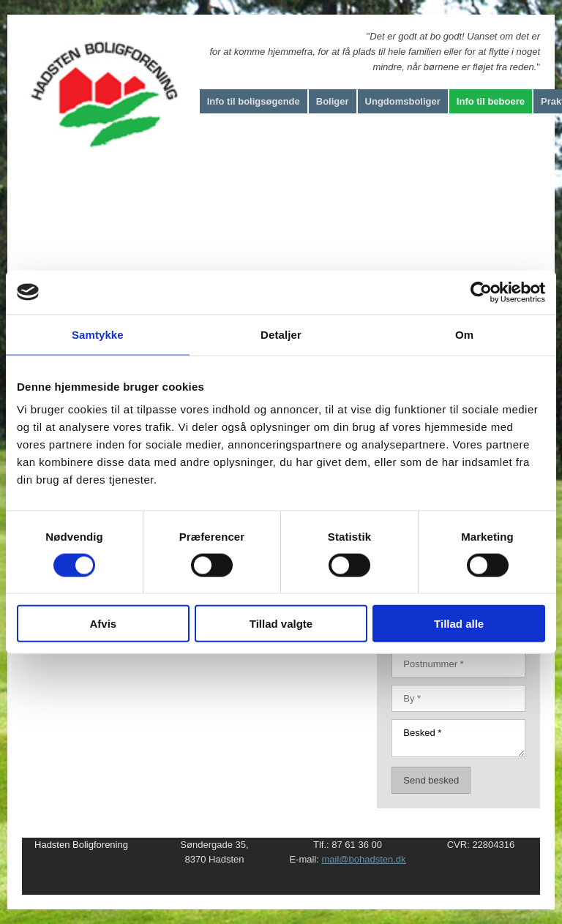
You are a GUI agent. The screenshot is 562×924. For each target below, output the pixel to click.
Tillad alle (459, 624)
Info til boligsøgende (254, 101)
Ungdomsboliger (403, 101)
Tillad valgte (281, 624)
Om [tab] (464, 334)
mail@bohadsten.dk (363, 859)
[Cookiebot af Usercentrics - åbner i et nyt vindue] (481, 292)
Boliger (333, 101)
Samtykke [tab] (98, 334)
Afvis (103, 624)
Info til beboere (491, 101)
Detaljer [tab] (281, 334)
